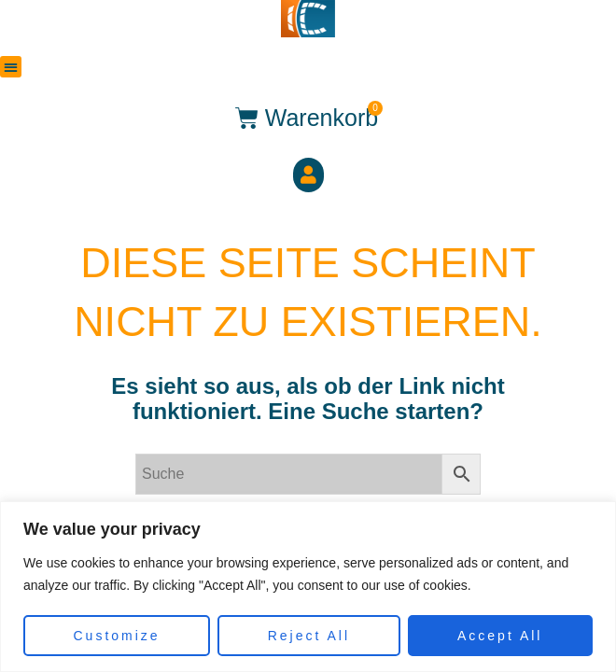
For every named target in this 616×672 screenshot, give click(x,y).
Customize (117, 636)
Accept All (500, 636)
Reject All (309, 636)
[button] (11, 67)
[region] (308, 587)
